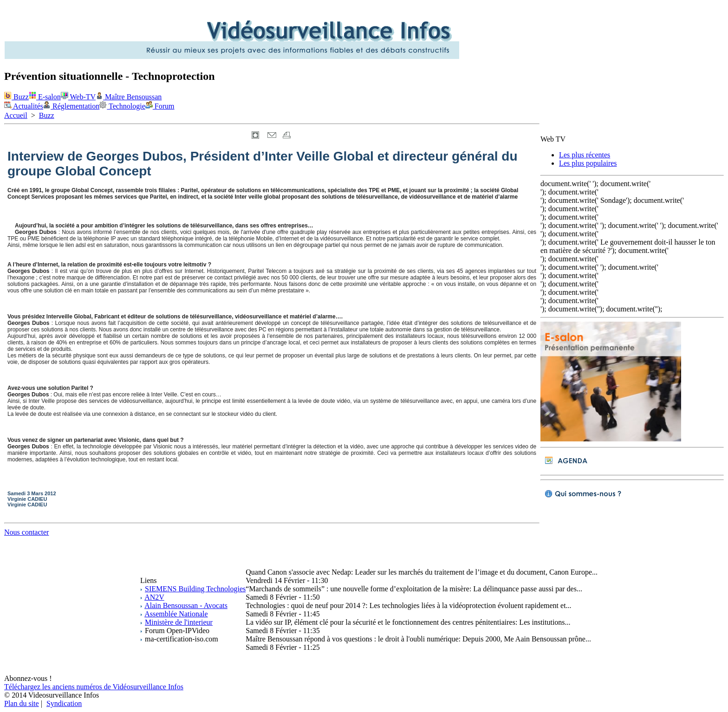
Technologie (122, 106)
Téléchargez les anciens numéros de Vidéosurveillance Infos (94, 687)
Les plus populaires (588, 163)
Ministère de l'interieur (179, 622)
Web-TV (78, 97)
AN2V (154, 597)
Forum (160, 106)
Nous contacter (26, 532)
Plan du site (22, 703)
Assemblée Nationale (176, 614)
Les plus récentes (585, 155)
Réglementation (71, 106)
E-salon (45, 97)
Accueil (16, 115)
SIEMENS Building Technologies (195, 589)
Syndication (64, 703)
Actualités (24, 106)
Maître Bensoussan (129, 97)
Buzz (16, 97)
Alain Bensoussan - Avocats (186, 605)
